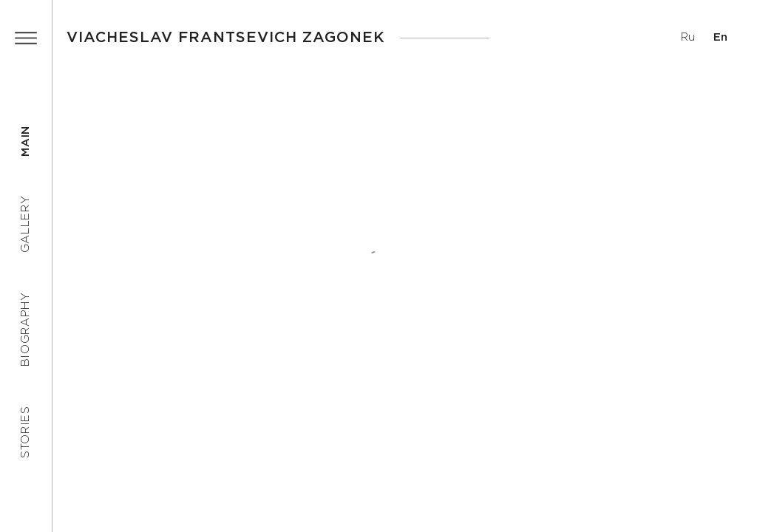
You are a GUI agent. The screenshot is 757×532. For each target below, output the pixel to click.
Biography (26, 329)
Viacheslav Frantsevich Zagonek (226, 38)
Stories (26, 432)
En (720, 37)
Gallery (26, 225)
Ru (688, 37)
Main (26, 141)
